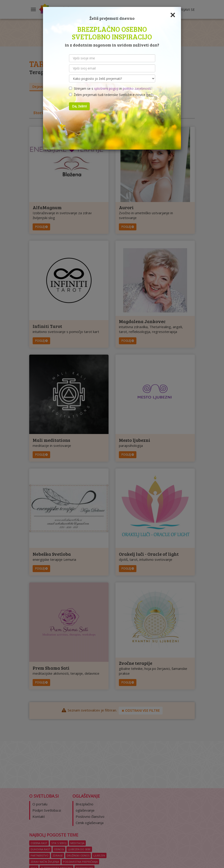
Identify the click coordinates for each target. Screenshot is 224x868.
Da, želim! (79, 106)
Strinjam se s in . (110, 88)
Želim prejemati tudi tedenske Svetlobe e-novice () (111, 95)
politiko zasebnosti (137, 88)
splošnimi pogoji (106, 88)
